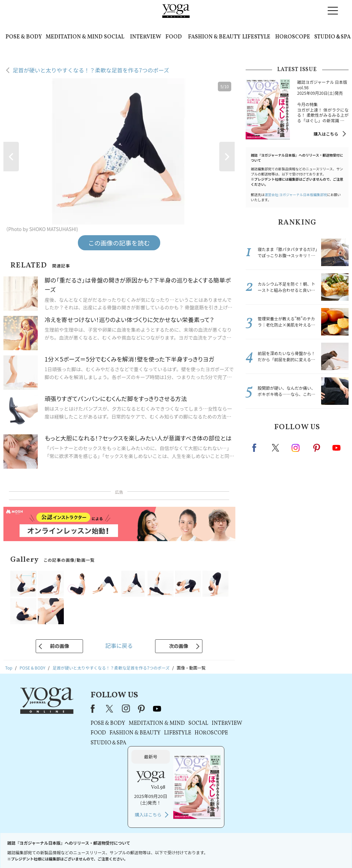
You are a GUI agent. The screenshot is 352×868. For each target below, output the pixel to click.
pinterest (317, 448)
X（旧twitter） (276, 448)
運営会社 (221, 850)
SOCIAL (114, 37)
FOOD (174, 37)
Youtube (337, 448)
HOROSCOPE (293, 37)
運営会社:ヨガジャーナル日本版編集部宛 (296, 195)
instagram (296, 447)
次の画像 (179, 646)
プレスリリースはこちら (115, 850)
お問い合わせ (75, 850)
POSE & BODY (24, 37)
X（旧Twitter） (109, 709)
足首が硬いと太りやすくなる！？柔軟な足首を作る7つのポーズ (91, 70)
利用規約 (152, 850)
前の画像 (59, 646)
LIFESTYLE (256, 37)
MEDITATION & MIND (74, 37)
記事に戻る (119, 646)
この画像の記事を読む (119, 243)
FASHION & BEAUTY (214, 37)
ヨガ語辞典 (276, 850)
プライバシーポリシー (187, 850)
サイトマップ (247, 850)
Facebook (256, 448)
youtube (156, 709)
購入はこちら (326, 134)
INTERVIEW (146, 37)
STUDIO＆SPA (332, 37)
